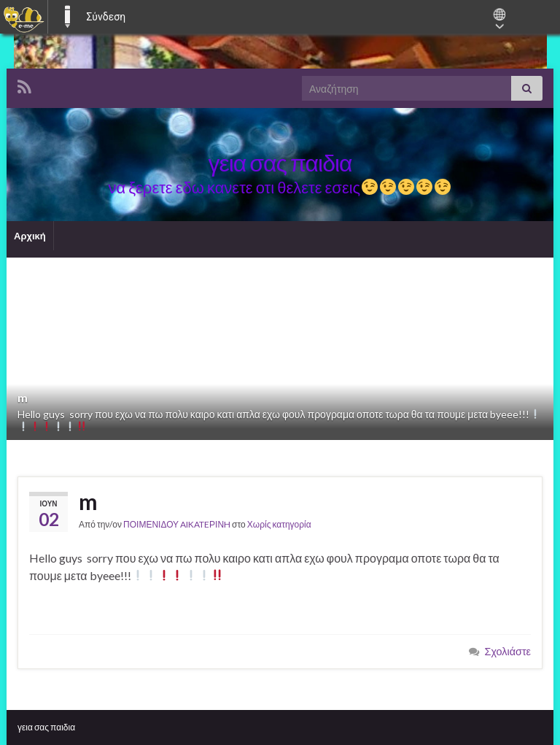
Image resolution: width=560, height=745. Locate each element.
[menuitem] (24, 17)
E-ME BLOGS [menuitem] (67, 17)
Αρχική (30, 236)
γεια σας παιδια (46, 727)
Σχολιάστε (508, 651)
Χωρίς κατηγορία (279, 524)
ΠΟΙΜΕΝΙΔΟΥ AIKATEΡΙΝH (177, 524)
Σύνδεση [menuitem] (106, 17)
